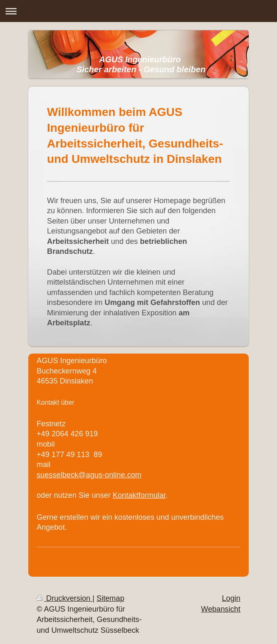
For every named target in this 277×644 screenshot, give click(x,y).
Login (231, 598)
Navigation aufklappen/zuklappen (138, 11)
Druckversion (64, 598)
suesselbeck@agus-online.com (89, 475)
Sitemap (110, 598)
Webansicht (221, 609)
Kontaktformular (139, 495)
